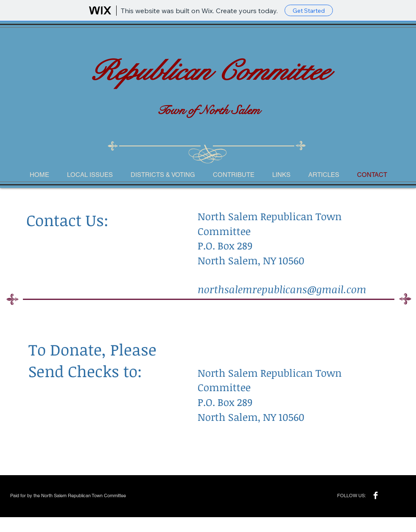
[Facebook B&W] (376, 495)
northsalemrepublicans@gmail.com (282, 289)
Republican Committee (208, 71)
